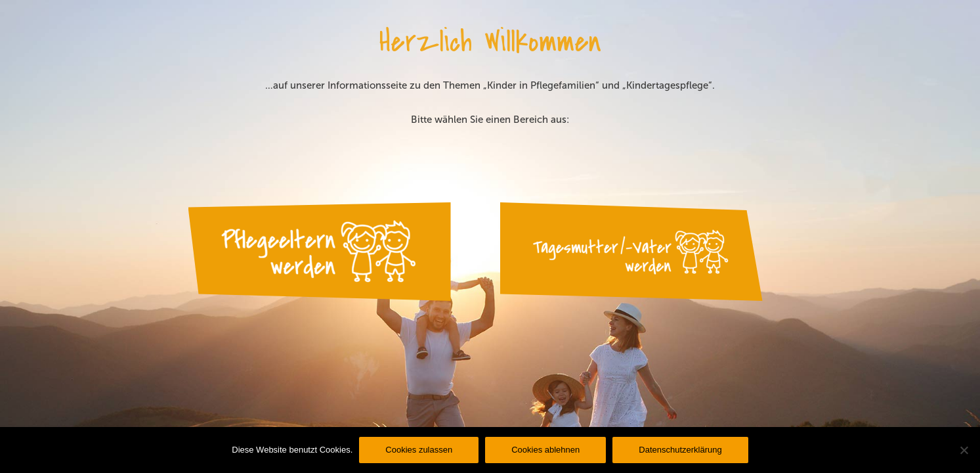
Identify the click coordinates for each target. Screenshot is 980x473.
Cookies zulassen (419, 450)
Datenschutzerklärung (680, 450)
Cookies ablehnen (545, 450)
